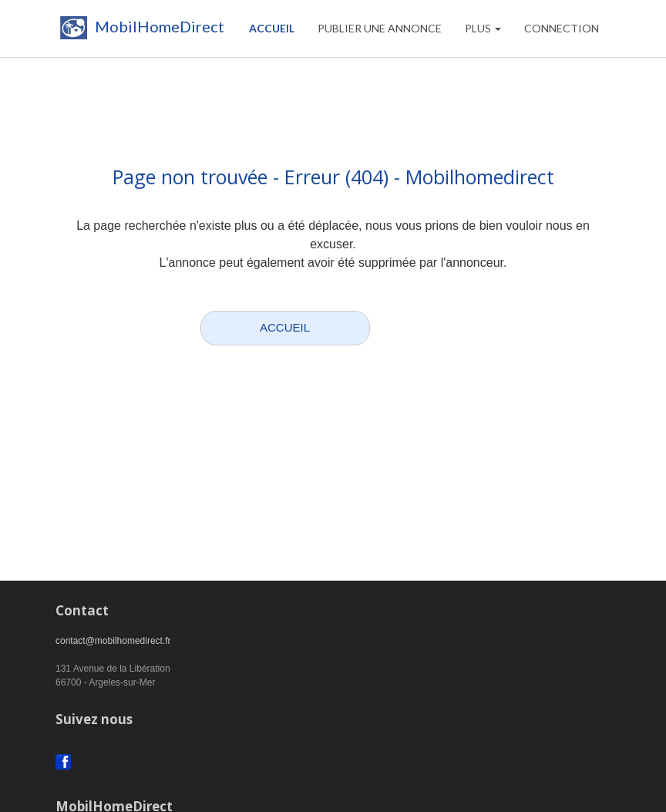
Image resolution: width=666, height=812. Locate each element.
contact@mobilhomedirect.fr (113, 641)
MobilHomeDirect (140, 31)
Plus (483, 28)
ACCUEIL (285, 327)
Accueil (272, 28)
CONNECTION (562, 28)
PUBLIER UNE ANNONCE (380, 28)
